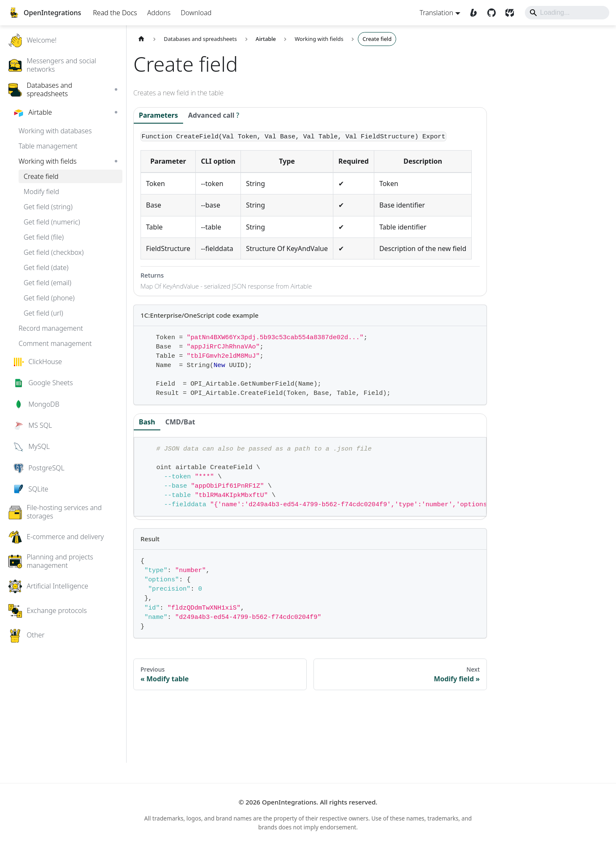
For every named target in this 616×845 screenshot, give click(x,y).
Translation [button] (428, 21)
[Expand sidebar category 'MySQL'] (133, 466)
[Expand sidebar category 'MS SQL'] (133, 445)
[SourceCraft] (502, 21)
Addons (168, 21)
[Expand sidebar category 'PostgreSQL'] (133, 487)
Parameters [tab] (176, 135)
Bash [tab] (164, 463)
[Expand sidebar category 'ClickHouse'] (133, 381)
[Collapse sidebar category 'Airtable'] (133, 132)
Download (205, 21)
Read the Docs (124, 21)
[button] (80, 84)
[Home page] (159, 58)
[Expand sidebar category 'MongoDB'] (133, 423)
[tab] (231, 135)
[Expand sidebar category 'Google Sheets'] (133, 402)
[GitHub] (484, 21)
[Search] (558, 21)
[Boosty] (466, 21)
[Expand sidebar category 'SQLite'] (133, 508)
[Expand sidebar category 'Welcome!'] (133, 59)
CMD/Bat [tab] (198, 463)
